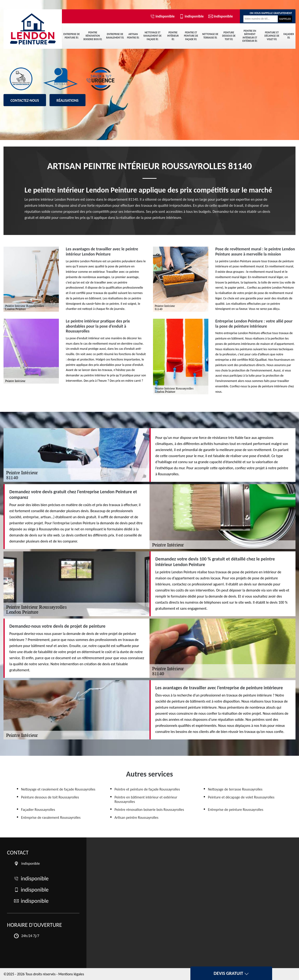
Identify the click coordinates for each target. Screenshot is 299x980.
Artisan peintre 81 (133, 36)
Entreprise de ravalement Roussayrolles (51, 817)
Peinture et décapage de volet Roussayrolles (241, 797)
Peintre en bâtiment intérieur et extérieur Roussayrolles (146, 799)
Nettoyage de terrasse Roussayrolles (235, 789)
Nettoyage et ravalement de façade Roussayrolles (58, 789)
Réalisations (68, 100)
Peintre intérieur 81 (173, 36)
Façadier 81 (289, 36)
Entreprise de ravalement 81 (115, 36)
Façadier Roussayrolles (38, 810)
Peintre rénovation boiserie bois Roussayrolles (149, 810)
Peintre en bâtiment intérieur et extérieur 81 (250, 36)
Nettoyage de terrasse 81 (210, 36)
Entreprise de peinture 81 (71, 36)
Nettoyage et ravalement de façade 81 (152, 36)
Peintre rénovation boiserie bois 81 (93, 36)
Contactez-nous (25, 100)
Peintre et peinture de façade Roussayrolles (147, 789)
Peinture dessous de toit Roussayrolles (50, 797)
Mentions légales (71, 974)
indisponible (162, 16)
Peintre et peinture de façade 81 (191, 36)
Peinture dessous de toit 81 (229, 36)
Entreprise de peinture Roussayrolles (236, 810)
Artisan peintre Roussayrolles (136, 817)
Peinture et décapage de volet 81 (272, 36)
